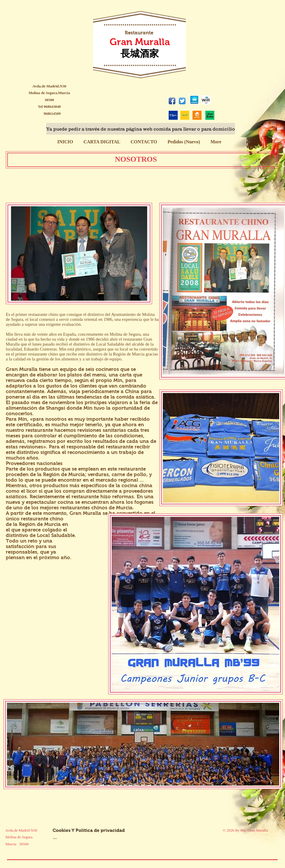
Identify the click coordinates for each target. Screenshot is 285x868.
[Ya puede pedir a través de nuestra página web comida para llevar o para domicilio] (141, 129)
